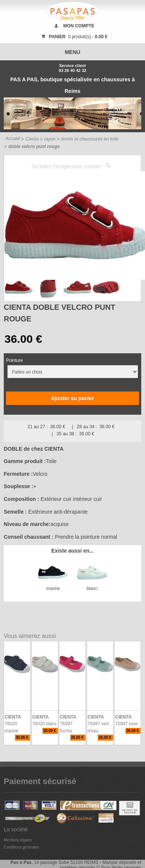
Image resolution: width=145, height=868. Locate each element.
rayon (50, 139)
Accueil (13, 139)
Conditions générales (21, 847)
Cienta (32, 139)
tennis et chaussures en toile (90, 139)
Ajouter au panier (72, 398)
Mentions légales (18, 840)
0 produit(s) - (73, 37)
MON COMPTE (79, 26)
